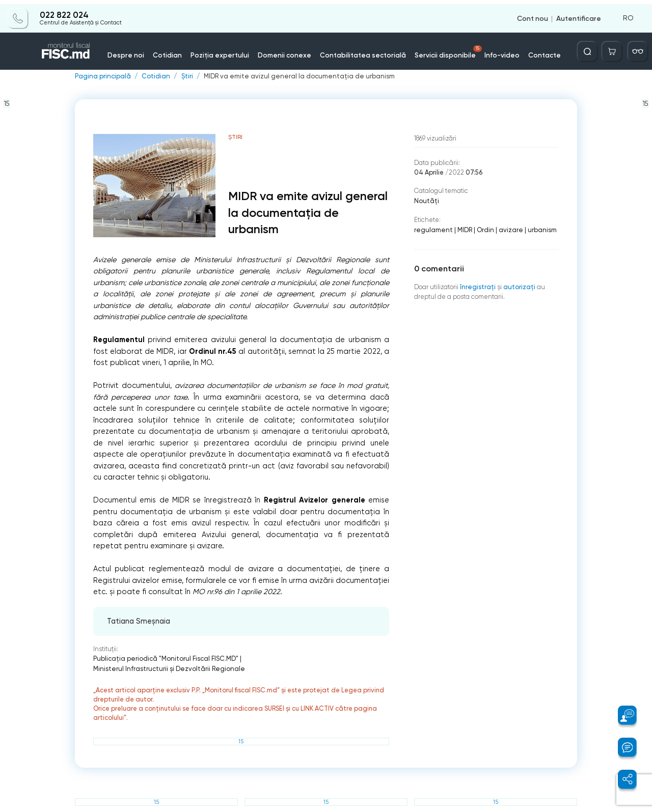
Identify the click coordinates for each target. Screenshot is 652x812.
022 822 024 (64, 11)
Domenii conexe (289, 51)
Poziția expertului (227, 51)
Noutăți (426, 200)
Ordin (483, 229)
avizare (508, 229)
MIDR (463, 229)
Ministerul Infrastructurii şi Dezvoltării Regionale (314, 658)
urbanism (539, 229)
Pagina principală (102, 77)
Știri (186, 77)
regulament (432, 229)
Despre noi (138, 51)
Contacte (534, 51)
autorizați (518, 285)
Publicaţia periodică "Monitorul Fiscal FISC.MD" (165, 658)
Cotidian (177, 51)
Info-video (494, 51)
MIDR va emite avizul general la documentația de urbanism (295, 77)
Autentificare (579, 14)
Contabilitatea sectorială (362, 51)
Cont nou (533, 14)
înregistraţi (477, 285)
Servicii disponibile (443, 48)
